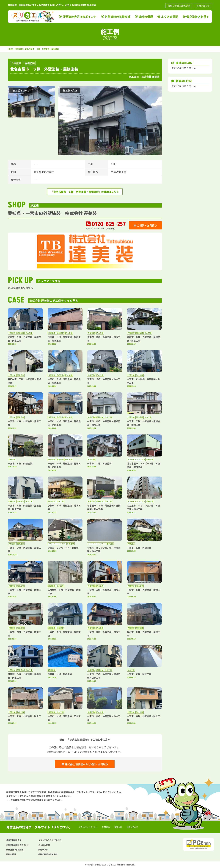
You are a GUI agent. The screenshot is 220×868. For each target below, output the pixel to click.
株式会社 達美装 (150, 77)
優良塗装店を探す (198, 17)
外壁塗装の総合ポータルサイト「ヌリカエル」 (39, 827)
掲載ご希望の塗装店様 (179, 6)
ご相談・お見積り (145, 225)
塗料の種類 (146, 17)
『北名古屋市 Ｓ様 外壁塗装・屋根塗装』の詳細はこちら (85, 192)
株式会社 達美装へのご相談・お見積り (85, 764)
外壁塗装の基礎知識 (118, 17)
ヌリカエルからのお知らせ (50, 840)
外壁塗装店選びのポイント (80, 17)
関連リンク (43, 849)
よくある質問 (170, 17)
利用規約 (106, 827)
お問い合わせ (203, 6)
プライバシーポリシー (88, 827)
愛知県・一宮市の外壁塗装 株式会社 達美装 (52, 213)
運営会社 (118, 827)
